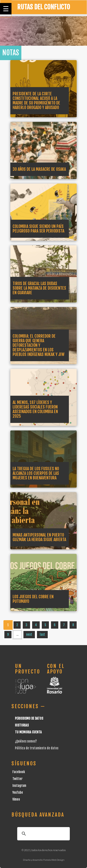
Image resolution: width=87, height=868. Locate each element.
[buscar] (43, 834)
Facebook (19, 772)
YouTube (18, 792)
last (42, 634)
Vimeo (16, 799)
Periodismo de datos (29, 718)
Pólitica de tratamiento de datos (37, 748)
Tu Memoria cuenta (28, 732)
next (29, 634)
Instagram (19, 786)
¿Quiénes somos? (26, 741)
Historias (22, 725)
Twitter (17, 779)
